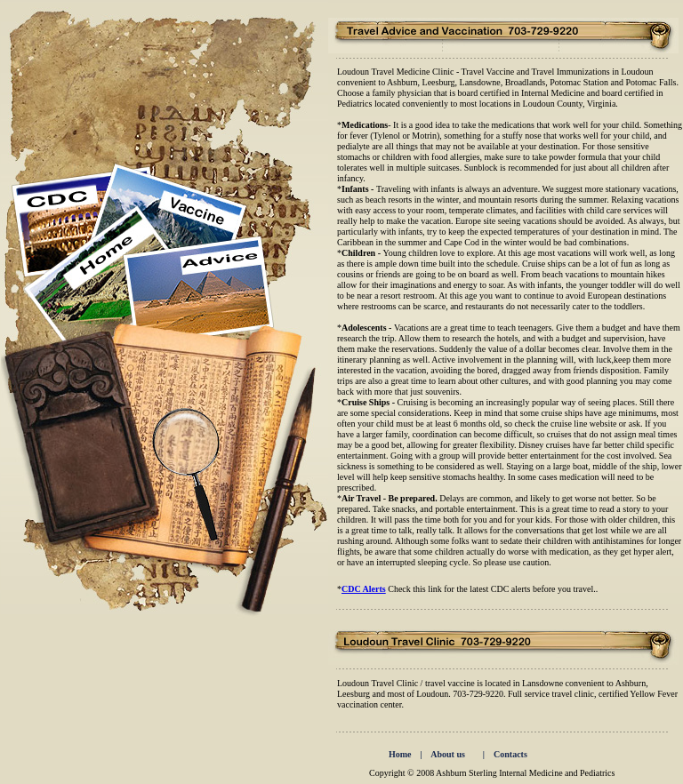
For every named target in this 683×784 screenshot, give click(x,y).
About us (448, 754)
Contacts (510, 754)
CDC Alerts (364, 589)
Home (403, 754)
